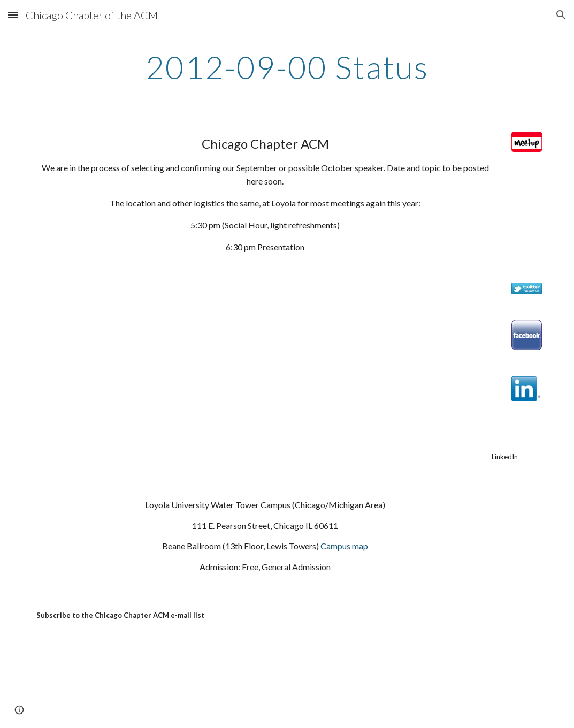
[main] (287, 67)
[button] (13, 15)
